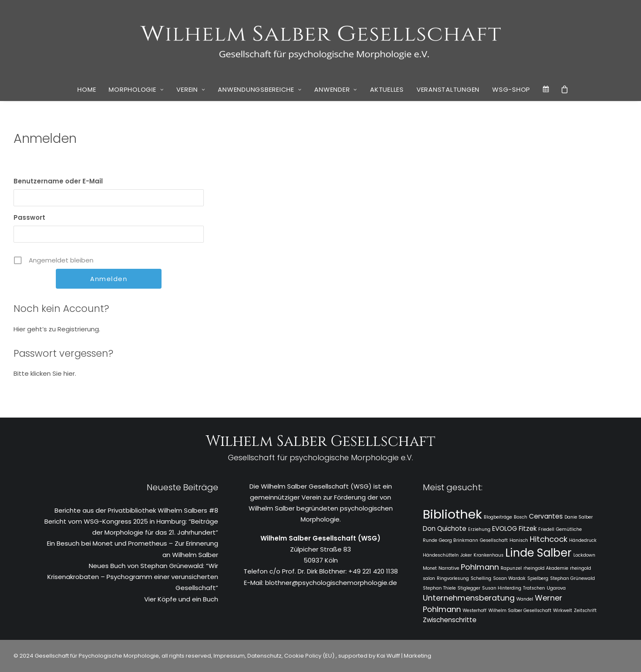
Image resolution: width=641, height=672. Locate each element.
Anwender (336, 89)
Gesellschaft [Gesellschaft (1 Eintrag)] (494, 540)
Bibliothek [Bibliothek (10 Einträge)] (452, 514)
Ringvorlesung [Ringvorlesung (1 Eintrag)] (453, 578)
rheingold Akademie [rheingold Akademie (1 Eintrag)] (546, 568)
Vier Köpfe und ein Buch (181, 599)
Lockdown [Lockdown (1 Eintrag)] (584, 555)
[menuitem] (87, 90)
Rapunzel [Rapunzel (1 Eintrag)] (511, 568)
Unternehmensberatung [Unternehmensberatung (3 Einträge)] (469, 598)
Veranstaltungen (448, 89)
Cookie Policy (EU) (310, 656)
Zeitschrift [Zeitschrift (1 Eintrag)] (585, 611)
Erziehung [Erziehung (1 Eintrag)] (479, 529)
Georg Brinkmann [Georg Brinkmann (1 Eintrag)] (459, 540)
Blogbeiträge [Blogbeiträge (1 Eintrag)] (498, 517)
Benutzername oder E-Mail (58, 181)
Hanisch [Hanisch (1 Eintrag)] (519, 540)
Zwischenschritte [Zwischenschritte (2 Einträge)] (450, 620)
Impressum (229, 656)
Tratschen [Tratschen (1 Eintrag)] (534, 588)
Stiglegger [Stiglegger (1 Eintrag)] (469, 588)
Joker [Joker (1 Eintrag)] (466, 555)
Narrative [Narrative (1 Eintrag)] (449, 568)
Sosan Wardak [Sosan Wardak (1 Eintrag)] (509, 578)
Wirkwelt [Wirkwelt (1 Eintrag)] (563, 611)
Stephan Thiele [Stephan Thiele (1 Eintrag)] (439, 588)
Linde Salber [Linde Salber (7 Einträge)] (538, 553)
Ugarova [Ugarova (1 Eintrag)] (556, 588)
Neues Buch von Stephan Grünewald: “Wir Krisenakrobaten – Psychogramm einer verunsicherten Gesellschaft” (133, 577)
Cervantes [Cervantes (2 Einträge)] (546, 516)
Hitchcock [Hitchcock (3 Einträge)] (549, 539)
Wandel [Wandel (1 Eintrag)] (525, 599)
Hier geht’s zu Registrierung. (57, 329)
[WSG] (321, 39)
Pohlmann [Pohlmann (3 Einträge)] (480, 567)
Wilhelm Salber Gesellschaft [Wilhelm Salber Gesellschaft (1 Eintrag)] (520, 611)
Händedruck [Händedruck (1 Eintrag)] (583, 540)
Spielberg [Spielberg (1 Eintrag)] (538, 578)
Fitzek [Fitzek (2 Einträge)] (528, 529)
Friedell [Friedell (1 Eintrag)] (546, 529)
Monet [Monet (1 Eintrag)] (430, 568)
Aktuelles (387, 89)
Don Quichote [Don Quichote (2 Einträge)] (445, 529)
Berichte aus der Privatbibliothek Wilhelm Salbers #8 (136, 510)
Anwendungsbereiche (260, 89)
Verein (191, 89)
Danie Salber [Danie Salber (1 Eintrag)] (579, 517)
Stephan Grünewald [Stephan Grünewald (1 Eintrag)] (573, 578)
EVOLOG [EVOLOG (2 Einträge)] (505, 529)
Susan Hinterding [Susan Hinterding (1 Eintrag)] (502, 588)
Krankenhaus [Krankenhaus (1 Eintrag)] (489, 555)
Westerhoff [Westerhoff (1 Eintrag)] (475, 611)
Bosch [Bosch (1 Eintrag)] (520, 517)
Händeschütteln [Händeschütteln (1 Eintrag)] (441, 555)
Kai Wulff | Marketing (404, 656)
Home (87, 89)
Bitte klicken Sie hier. (45, 373)
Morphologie (136, 89)
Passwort (29, 217)
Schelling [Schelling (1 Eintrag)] (481, 578)
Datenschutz (264, 656)
